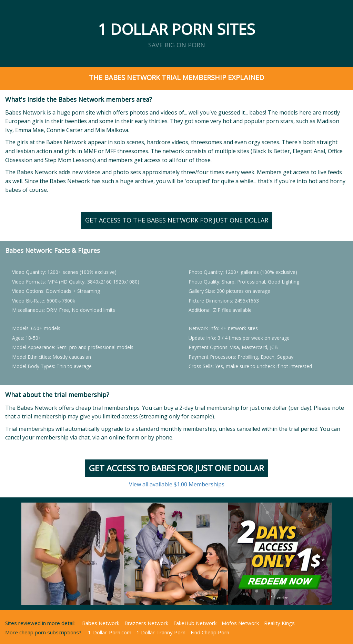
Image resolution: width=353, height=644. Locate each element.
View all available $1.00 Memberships (177, 484)
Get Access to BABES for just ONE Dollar (176, 468)
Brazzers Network (146, 623)
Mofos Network (240, 623)
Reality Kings (279, 623)
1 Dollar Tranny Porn (161, 632)
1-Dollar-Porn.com (110, 632)
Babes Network (101, 623)
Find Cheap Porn (210, 632)
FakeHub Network (195, 623)
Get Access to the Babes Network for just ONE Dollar (177, 220)
